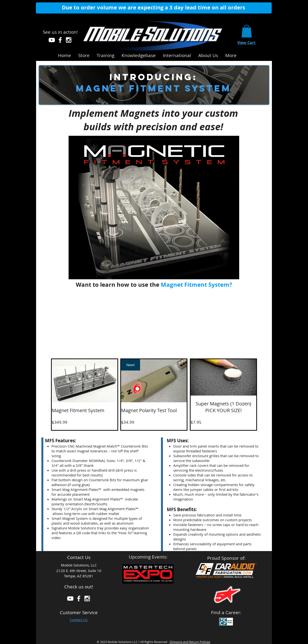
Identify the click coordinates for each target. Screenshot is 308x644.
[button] (139, 55)
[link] (247, 31)
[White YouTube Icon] (52, 40)
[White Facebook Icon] (60, 40)
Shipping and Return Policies (190, 642)
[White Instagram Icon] (69, 40)
